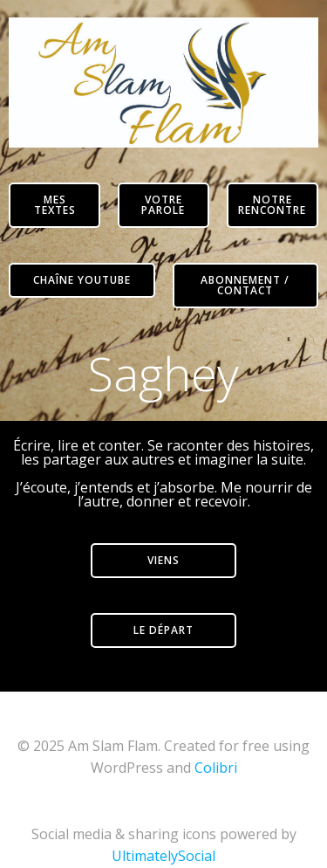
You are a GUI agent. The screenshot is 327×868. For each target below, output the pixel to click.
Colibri (216, 768)
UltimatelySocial (163, 856)
